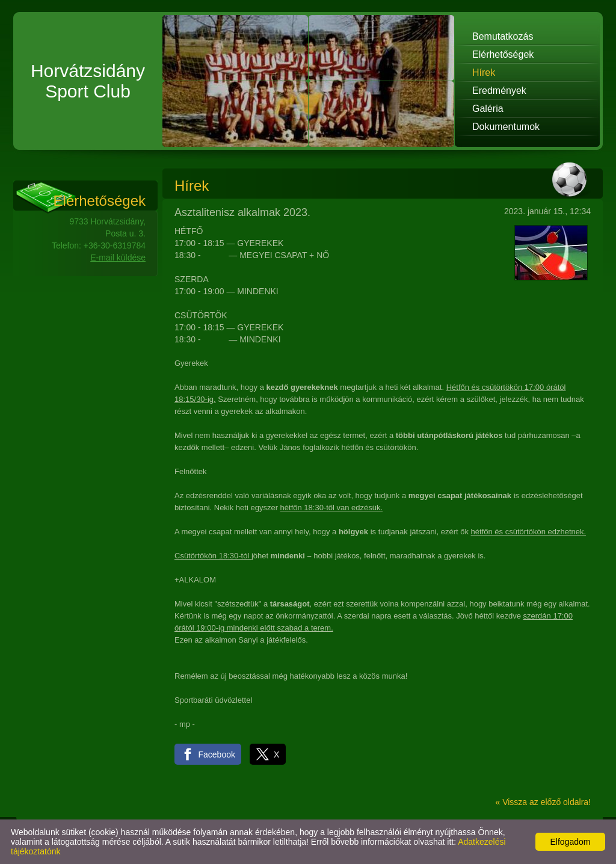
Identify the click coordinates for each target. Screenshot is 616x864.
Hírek (484, 73)
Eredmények (499, 91)
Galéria (488, 109)
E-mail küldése (118, 258)
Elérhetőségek (503, 54)
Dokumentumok (506, 127)
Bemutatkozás (503, 36)
